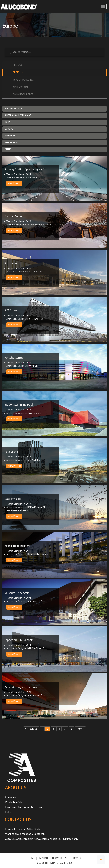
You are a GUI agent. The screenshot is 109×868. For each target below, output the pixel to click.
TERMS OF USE (60, 858)
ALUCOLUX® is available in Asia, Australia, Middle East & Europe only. (42, 839)
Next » (80, 729)
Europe (9, 129)
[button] (101, 860)
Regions (18, 72)
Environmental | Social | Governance (25, 807)
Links (8, 812)
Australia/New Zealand (18, 116)
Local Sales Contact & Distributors (24, 829)
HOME (31, 858)
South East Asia (14, 109)
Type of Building (23, 80)
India (8, 122)
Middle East (11, 143)
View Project (14, 184)
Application (20, 87)
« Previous (31, 729)
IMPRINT (43, 858)
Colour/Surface (23, 95)
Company (11, 797)
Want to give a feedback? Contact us (25, 834)
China (8, 149)
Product (18, 65)
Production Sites (14, 802)
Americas (10, 136)
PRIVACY (77, 858)
